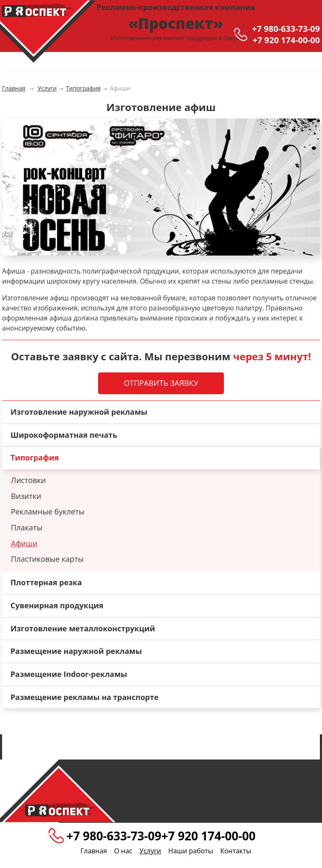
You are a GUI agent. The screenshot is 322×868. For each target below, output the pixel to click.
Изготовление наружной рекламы (79, 412)
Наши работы (191, 851)
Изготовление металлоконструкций (83, 628)
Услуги (151, 851)
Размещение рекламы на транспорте (84, 697)
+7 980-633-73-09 (286, 29)
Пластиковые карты (47, 559)
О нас (123, 851)
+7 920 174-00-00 (287, 40)
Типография (35, 457)
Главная (94, 851)
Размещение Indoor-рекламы (69, 674)
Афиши (24, 543)
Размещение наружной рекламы (76, 651)
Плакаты (27, 527)
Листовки (28, 480)
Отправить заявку (161, 383)
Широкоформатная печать (64, 435)
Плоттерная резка (46, 582)
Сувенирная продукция (57, 605)
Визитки (26, 496)
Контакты (236, 851)
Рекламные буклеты (48, 511)
